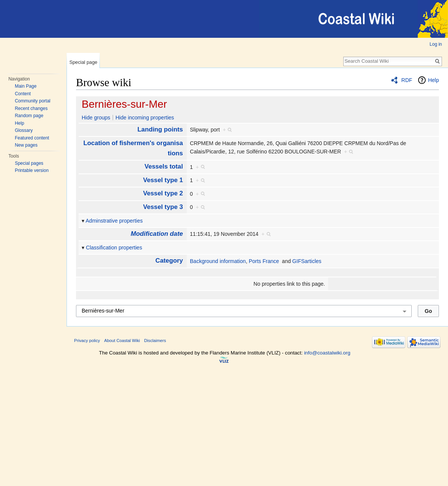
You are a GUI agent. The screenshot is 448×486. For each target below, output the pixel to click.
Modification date (157, 234)
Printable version (32, 170)
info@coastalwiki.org (327, 353)
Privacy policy (87, 341)
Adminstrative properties (114, 221)
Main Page (26, 86)
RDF (407, 80)
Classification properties (114, 248)
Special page (83, 62)
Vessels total (164, 166)
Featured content (32, 138)
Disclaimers (155, 341)
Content (23, 94)
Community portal (33, 101)
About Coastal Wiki (122, 341)
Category (169, 261)
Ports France (264, 261)
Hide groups (96, 118)
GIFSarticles (307, 261)
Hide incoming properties (145, 118)
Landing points (160, 129)
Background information (218, 261)
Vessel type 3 (163, 207)
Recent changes (31, 108)
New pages (26, 145)
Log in (436, 44)
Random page (29, 116)
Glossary (24, 130)
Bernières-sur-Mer (124, 104)
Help (19, 123)
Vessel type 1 (163, 180)
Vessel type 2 (163, 193)
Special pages (29, 163)
